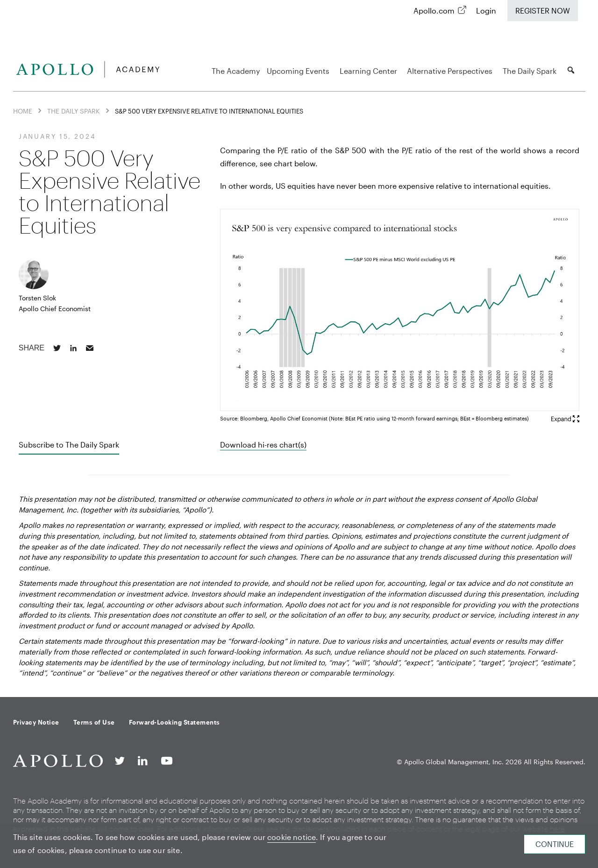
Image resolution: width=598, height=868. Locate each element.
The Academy (236, 71)
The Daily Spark (531, 71)
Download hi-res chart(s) (263, 445)
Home (23, 111)
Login (486, 11)
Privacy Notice (36, 722)
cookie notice (292, 837)
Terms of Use (94, 722)
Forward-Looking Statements (174, 722)
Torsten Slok (37, 298)
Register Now (543, 11)
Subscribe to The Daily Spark (69, 445)
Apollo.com (434, 11)
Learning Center (370, 71)
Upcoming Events (299, 71)
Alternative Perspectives (451, 71)
